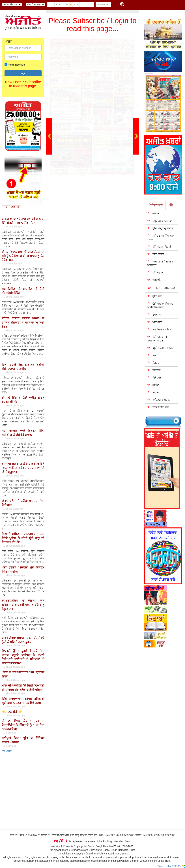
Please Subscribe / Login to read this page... (93, 25)
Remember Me (16, 65)
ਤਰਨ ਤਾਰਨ (156, 254)
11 (87, 5)
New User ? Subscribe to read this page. (23, 84)
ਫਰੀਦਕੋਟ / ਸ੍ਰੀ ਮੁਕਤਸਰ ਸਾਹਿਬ (158, 339)
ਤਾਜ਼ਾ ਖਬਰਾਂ (11, 207)
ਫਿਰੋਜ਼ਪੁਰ (154, 378)
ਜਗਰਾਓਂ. (154, 280)
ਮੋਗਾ (152, 355)
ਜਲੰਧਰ (153, 213)
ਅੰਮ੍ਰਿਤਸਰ (156, 272)
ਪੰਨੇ (171, 205)
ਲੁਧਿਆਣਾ (155, 296)
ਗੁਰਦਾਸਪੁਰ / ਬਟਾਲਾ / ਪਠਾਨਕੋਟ (160, 263)
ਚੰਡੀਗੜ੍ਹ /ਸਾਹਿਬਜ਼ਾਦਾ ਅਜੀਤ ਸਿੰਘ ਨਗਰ (161, 305)
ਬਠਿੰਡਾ (153, 385)
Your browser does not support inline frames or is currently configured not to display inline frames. (27, 788)
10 (82, 5)
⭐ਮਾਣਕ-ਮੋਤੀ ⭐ (12, 712)
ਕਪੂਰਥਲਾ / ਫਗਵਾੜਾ (160, 221)
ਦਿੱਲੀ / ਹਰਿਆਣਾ (158, 407)
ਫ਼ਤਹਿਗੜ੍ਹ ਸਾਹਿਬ (159, 329)
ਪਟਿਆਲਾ (155, 322)
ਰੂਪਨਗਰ (154, 315)
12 (91, 5)
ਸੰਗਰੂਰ (153, 363)
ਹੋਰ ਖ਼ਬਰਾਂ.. (7, 751)
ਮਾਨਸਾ (153, 392)
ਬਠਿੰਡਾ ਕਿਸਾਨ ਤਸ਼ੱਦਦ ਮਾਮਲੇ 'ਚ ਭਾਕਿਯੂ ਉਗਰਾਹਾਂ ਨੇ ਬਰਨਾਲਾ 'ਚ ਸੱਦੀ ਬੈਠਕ (23, 323)
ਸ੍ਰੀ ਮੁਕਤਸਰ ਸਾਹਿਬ (160, 348)
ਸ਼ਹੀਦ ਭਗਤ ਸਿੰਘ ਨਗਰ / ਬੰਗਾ (161, 237)
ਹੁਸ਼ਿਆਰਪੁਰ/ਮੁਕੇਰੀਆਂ (160, 228)
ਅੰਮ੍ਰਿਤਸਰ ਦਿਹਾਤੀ (160, 247)
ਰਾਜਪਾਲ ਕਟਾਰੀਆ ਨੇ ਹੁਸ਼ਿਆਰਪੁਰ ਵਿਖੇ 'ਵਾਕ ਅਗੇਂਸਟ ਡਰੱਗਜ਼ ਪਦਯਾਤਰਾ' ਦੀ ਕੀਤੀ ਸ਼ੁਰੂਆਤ (23, 468)
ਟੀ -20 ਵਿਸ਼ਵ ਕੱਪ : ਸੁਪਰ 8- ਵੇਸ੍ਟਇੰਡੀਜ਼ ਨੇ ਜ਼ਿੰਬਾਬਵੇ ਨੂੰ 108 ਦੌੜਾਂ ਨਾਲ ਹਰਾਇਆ (23, 725)
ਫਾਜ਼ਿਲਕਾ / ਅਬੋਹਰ (159, 400)
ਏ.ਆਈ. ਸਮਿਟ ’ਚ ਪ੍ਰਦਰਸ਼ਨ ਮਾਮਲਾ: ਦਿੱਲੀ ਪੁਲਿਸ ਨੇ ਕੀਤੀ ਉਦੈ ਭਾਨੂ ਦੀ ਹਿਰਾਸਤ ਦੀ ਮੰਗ (23, 538)
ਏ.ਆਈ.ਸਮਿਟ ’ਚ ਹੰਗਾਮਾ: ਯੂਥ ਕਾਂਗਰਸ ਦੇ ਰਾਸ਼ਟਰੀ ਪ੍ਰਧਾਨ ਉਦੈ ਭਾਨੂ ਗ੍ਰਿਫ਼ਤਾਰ (23, 605)
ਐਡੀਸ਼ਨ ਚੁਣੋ (155, 205)
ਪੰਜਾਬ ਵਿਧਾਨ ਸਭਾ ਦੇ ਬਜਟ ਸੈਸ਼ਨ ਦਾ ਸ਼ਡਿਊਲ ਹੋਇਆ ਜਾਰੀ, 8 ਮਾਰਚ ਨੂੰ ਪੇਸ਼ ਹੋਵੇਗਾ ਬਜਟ (23, 256)
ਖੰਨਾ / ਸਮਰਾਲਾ (161, 288)
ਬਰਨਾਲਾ (154, 370)
